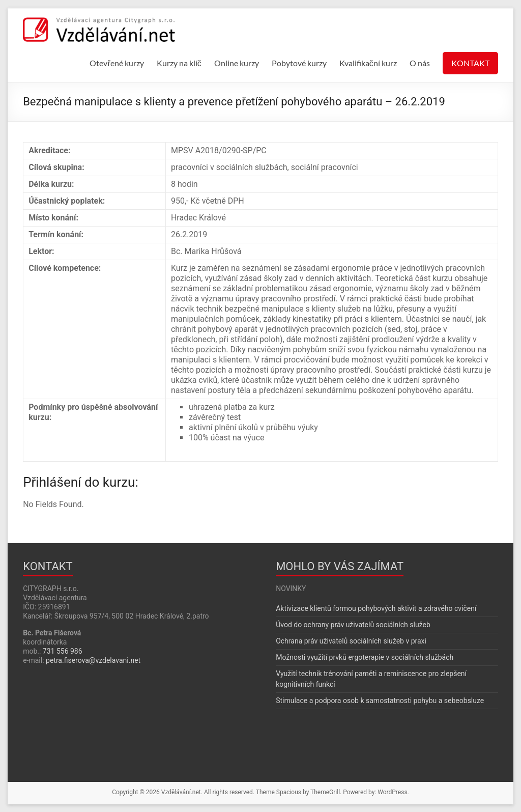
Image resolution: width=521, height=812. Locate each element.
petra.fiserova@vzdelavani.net (93, 660)
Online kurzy (237, 63)
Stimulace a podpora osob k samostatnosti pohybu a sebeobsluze (380, 701)
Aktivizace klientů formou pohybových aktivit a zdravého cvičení (376, 608)
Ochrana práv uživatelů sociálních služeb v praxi (351, 641)
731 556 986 (63, 651)
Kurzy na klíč (179, 63)
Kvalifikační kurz (368, 63)
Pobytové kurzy (299, 63)
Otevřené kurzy (117, 63)
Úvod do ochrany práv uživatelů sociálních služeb (353, 625)
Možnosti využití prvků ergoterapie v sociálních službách (365, 657)
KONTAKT (470, 63)
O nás (420, 63)
